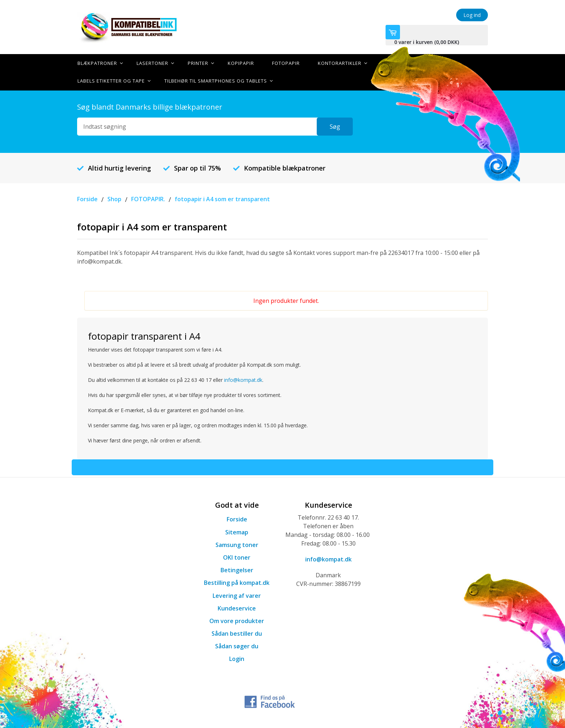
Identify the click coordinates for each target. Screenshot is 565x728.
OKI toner (237, 557)
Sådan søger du (237, 645)
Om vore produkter (237, 620)
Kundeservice (237, 608)
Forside (237, 519)
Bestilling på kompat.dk (237, 582)
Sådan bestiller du (237, 633)
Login (237, 658)
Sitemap (237, 531)
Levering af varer (237, 595)
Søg (335, 126)
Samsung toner (237, 544)
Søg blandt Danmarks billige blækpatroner (150, 106)
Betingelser (237, 569)
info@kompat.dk (243, 380)
